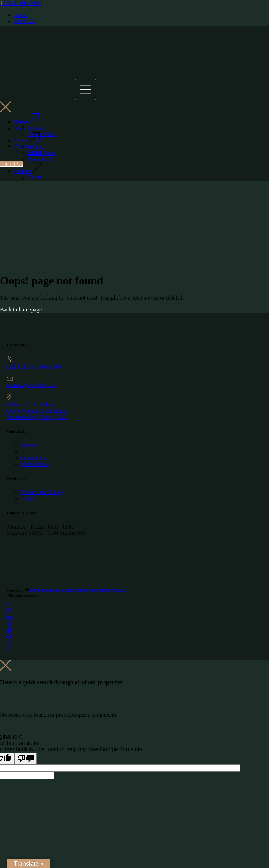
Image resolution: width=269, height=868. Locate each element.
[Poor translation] (26, 758)
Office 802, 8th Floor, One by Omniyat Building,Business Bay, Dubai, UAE (37, 411)
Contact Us (34, 458)
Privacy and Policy (42, 492)
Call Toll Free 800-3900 (34, 367)
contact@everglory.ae (31, 385)
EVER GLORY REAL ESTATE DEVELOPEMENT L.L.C (78, 590)
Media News (35, 464)
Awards (29, 445)
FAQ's (28, 499)
